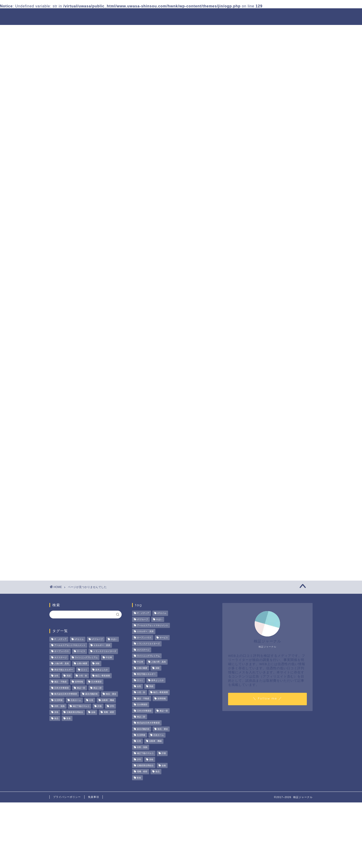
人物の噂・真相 (206, 15)
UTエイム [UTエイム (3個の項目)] (79, 639)
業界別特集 (266, 15)
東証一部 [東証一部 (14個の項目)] (81, 688)
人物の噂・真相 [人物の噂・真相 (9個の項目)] (62, 664)
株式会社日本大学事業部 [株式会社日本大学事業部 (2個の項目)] (66, 694)
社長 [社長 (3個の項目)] (91, 700)
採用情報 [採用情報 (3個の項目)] (79, 682)
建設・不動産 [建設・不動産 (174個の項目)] (60, 682)
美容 (72, 291)
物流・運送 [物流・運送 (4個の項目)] (111, 694)
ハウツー (238, 15)
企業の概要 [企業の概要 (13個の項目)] (82, 664)
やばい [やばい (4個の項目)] (114, 639)
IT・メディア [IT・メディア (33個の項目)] (60, 639)
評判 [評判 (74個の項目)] (112, 706)
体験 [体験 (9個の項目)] (97, 664)
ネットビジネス (82, 248)
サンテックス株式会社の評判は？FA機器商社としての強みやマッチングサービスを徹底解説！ (275, 243)
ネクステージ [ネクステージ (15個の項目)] (60, 657)
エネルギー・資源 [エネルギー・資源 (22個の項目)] (102, 645)
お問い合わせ (298, 15)
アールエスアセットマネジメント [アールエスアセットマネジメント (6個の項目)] (70, 645)
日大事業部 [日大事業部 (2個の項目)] (96, 682)
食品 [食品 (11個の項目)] (56, 718)
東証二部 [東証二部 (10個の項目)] (97, 688)
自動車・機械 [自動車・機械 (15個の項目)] (108, 700)
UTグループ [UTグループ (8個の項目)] (97, 639)
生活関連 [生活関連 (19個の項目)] (58, 700)
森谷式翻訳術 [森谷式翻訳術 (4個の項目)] (91, 694)
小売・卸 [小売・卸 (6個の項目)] (83, 676)
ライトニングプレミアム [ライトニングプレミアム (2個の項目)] (86, 657)
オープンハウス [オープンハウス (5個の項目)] (62, 651)
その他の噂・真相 (84, 241)
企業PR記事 (78, 266)
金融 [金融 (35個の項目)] (93, 712)
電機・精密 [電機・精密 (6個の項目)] (109, 712)
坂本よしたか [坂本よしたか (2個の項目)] (102, 670)
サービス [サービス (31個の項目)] (81, 651)
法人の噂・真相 (131, 15)
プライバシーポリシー (67, 797)
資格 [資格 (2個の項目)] (56, 712)
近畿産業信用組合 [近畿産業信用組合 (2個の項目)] (75, 712)
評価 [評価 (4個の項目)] (100, 706)
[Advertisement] (272, 368)
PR (71, 236)
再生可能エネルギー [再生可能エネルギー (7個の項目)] (64, 670)
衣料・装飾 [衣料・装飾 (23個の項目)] (59, 706)
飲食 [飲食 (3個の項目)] (69, 718)
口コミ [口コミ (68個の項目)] (84, 670)
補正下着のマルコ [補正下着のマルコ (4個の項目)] (81, 706)
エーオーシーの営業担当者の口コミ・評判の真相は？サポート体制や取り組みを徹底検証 (275, 216)
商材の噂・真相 (169, 15)
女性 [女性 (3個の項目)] (56, 676)
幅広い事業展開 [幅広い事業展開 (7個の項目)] (103, 676)
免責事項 (94, 797)
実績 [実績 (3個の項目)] (69, 676)
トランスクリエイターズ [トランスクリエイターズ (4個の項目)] (105, 651)
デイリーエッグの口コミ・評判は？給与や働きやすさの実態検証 (275, 268)
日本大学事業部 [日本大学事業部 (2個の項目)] (62, 688)
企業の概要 (78, 272)
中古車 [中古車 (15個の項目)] (109, 657)
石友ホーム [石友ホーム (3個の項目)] (76, 700)
